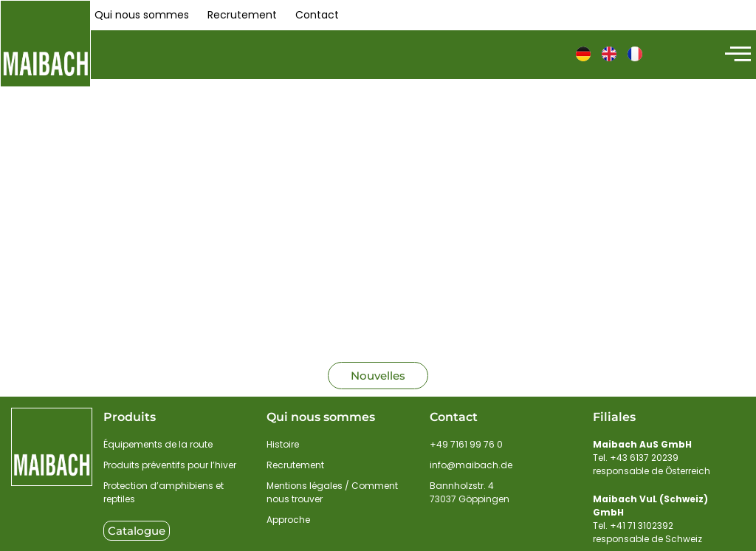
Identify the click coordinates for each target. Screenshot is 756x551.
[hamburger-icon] (736, 55)
